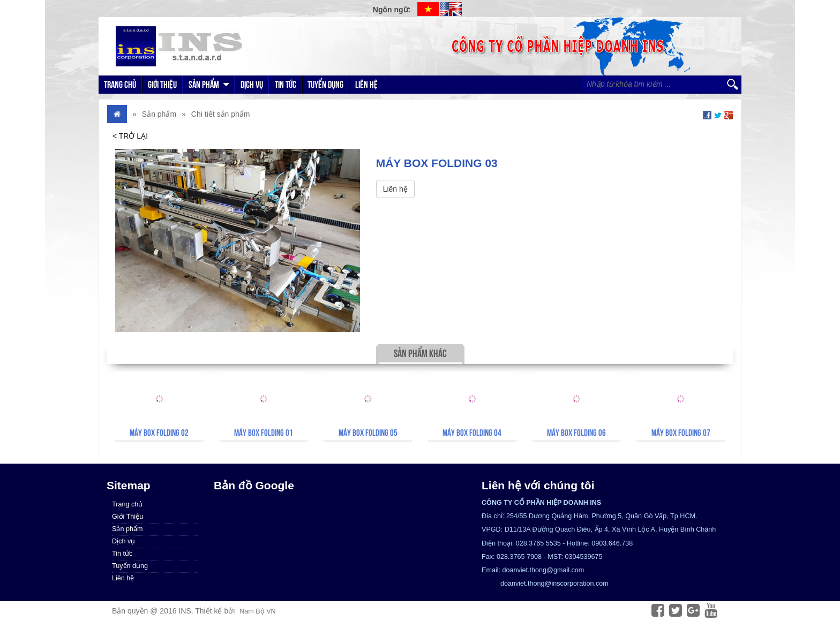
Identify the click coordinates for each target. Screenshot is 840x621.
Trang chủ (120, 84)
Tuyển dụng (325, 84)
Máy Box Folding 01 (264, 433)
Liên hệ (366, 84)
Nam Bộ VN (257, 611)
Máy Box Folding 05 (368, 433)
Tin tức (286, 84)
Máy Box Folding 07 (681, 433)
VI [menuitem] (428, 9)
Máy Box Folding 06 (576, 433)
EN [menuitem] (451, 9)
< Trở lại (130, 136)
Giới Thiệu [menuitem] (127, 517)
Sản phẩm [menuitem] (127, 529)
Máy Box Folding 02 (159, 433)
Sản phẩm (209, 85)
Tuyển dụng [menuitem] (130, 566)
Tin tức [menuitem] (122, 554)
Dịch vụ (252, 84)
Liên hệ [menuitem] (123, 578)
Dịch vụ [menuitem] (123, 541)
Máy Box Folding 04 (472, 433)
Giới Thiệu (162, 84)
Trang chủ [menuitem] (127, 504)
